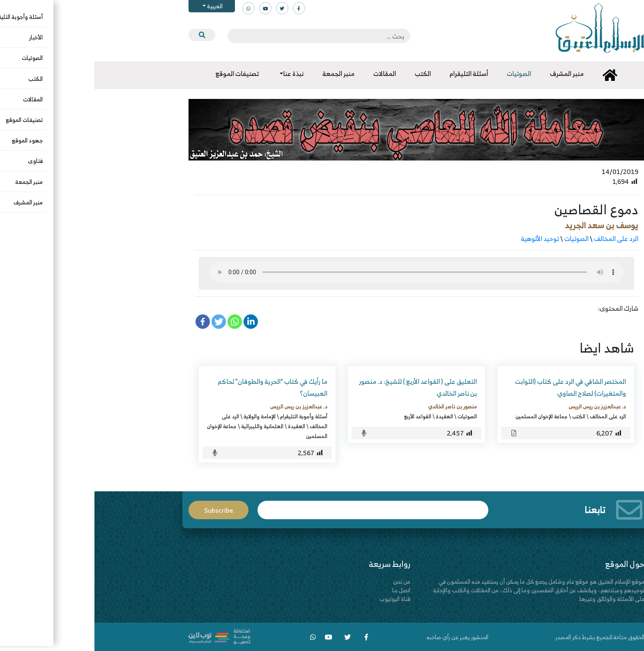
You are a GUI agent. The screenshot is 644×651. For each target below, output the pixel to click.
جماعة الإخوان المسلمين (447, 416)
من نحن (307, 581)
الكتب (484, 416)
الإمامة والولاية (165, 416)
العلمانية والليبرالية (168, 426)
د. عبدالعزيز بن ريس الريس (503, 406)
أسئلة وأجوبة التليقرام (209, 416)
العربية (120, 6)
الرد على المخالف (522, 238)
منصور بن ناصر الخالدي (358, 406)
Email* (278, 510)
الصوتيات (482, 238)
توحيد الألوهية (445, 238)
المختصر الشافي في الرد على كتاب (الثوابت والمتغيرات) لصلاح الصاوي (476, 387)
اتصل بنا (307, 590)
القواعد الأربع (323, 416)
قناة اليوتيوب (300, 599)
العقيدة (350, 416)
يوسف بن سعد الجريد (507, 225)
